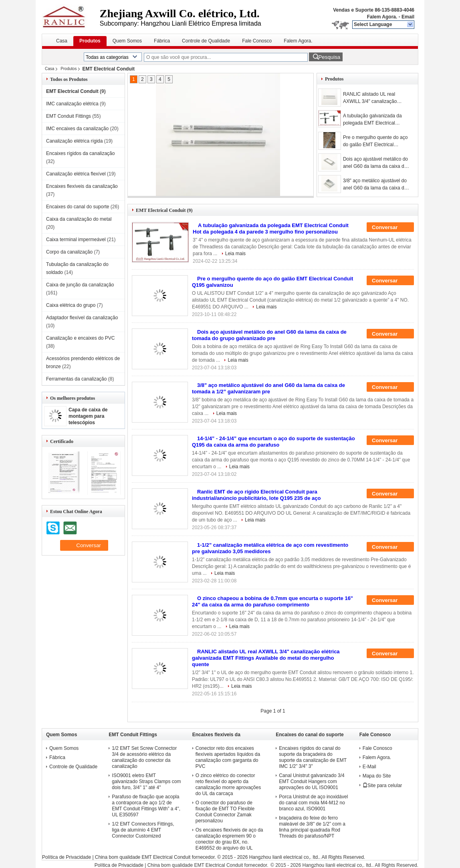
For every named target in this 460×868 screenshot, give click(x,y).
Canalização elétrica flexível (76, 174)
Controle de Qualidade (206, 41)
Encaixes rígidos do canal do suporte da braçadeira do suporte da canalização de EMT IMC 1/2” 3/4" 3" (313, 757)
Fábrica (162, 41)
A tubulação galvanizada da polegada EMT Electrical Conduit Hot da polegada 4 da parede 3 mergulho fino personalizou (375, 120)
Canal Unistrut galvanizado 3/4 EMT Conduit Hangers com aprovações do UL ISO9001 (312, 781)
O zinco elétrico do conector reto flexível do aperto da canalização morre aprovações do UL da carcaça (228, 784)
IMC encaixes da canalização (77, 129)
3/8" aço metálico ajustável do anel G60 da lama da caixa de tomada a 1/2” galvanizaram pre (377, 185)
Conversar (390, 228)
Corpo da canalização (69, 252)
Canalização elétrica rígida (74, 141)
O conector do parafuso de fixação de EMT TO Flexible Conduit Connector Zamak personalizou (225, 812)
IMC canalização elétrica (72, 104)
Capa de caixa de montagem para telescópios (88, 416)
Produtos (90, 41)
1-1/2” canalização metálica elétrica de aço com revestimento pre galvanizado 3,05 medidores (270, 548)
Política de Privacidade (67, 857)
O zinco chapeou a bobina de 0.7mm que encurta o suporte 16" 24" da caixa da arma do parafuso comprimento (272, 601)
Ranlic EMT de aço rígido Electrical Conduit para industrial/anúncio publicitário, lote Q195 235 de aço (256, 495)
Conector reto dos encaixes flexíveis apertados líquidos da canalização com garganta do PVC (228, 757)
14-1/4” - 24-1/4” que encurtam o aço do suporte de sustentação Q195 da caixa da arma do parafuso (273, 442)
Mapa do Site (377, 776)
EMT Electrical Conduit (72, 91)
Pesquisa (329, 57)
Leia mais (235, 254)
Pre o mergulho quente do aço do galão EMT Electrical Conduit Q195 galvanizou (375, 141)
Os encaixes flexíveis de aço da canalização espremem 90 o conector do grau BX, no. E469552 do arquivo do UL (229, 839)
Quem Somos (127, 41)
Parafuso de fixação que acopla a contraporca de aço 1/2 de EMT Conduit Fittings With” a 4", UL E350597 (146, 806)
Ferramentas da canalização (76, 379)
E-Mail (369, 767)
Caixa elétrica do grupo (71, 305)
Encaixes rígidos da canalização (80, 153)
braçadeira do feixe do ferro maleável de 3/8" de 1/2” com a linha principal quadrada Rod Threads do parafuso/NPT (312, 827)
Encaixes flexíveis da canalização (82, 186)
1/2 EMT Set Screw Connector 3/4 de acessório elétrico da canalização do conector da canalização (144, 757)
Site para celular (382, 785)
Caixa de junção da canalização (80, 285)
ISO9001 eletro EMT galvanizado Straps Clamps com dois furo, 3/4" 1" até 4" (146, 781)
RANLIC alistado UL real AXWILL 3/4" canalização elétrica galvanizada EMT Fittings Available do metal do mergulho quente (374, 98)
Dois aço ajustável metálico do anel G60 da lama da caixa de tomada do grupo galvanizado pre (375, 163)
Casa (62, 41)
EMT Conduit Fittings (69, 116)
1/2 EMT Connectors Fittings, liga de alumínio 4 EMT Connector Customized (143, 830)
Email (408, 17)
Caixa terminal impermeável (76, 240)
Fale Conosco (257, 41)
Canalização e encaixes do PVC (80, 338)
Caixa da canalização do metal (79, 219)
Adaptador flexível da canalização (82, 318)
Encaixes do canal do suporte (78, 207)
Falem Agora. (382, 17)
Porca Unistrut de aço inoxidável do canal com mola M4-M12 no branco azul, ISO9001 (313, 803)
